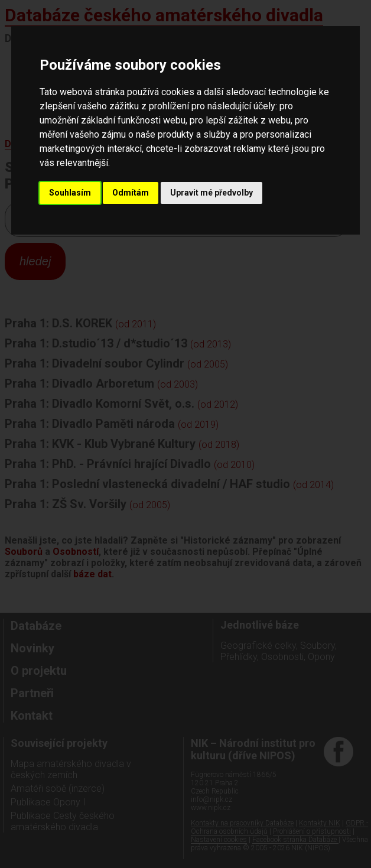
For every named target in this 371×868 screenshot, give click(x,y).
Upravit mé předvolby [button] (211, 193)
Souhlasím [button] (70, 193)
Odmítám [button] (131, 193)
